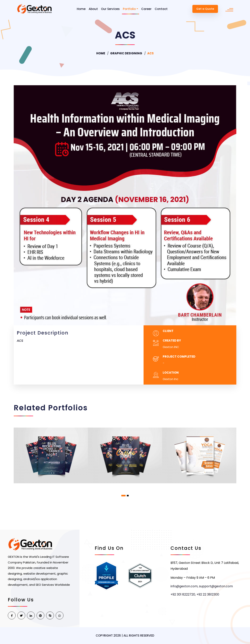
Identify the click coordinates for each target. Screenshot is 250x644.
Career (146, 9)
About (93, 9)
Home (81, 9)
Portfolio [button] (129, 9)
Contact (161, 9)
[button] (123, 496)
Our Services (110, 9)
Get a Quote (205, 9)
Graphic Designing (126, 53)
